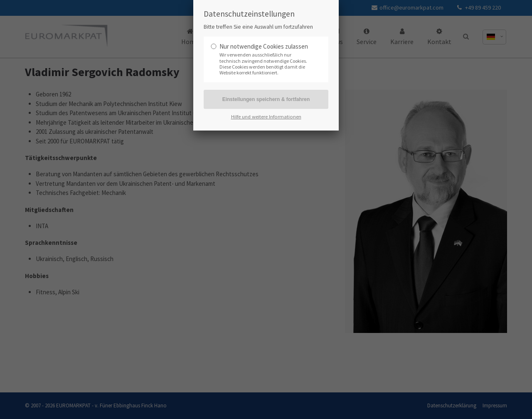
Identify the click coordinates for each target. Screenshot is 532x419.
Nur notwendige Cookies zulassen (264, 46)
